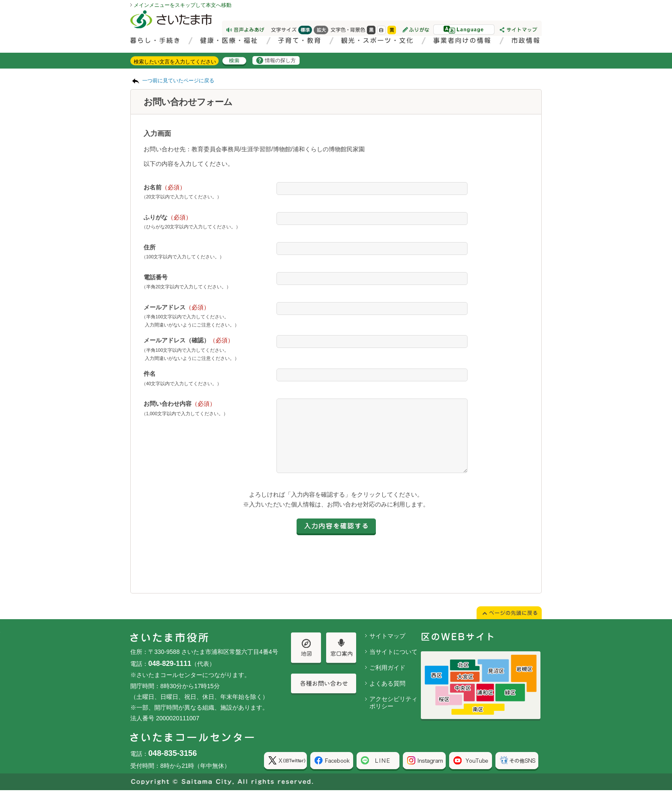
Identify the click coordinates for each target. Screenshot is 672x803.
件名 (150, 374)
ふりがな (168, 217)
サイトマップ (387, 649)
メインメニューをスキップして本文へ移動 (183, 5)
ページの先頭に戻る (0, 0)
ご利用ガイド (387, 680)
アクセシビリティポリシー (393, 715)
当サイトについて (393, 665)
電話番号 (156, 277)
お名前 (165, 187)
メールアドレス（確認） (189, 340)
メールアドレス (177, 307)
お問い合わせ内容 (180, 404)
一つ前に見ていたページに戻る (178, 81)
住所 (150, 247)
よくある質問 (387, 696)
